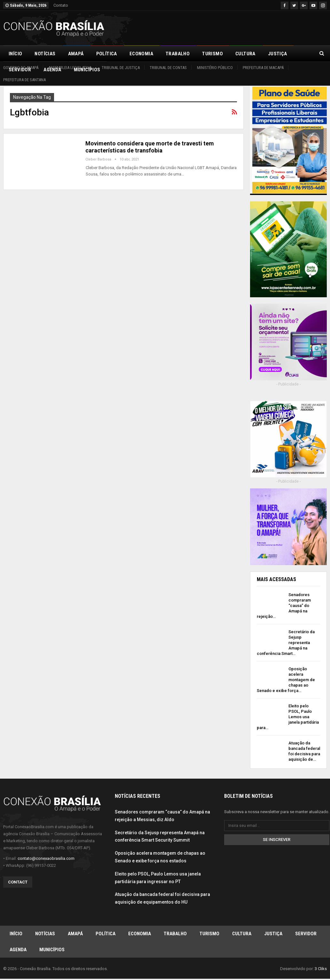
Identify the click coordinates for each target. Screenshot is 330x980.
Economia (141, 54)
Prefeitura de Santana (24, 80)
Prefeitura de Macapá (263, 68)
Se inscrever (277, 841)
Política (107, 54)
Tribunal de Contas (168, 68)
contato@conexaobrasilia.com (46, 860)
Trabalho (178, 54)
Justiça (273, 935)
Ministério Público (215, 68)
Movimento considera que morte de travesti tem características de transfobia (150, 147)
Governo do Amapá (21, 68)
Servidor (306, 935)
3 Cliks (321, 970)
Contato (61, 5)
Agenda (18, 951)
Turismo (212, 54)
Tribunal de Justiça (121, 68)
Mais (274, 54)
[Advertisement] (252, 27)
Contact (18, 883)
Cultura (245, 54)
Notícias (45, 54)
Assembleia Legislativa (70, 68)
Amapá (76, 54)
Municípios (52, 951)
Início (15, 54)
